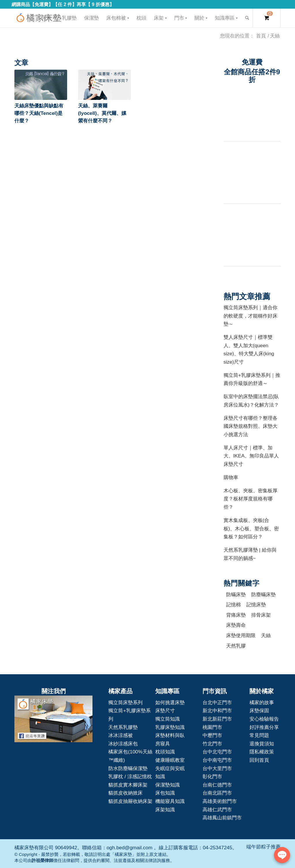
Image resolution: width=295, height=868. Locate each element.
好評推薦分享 (264, 727)
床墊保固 (259, 711)
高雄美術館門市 (220, 801)
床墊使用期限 (241, 635)
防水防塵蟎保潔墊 (128, 768)
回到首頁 (259, 760)
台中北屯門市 (217, 752)
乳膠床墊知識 (170, 727)
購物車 (231, 477)
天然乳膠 (236, 646)
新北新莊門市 (217, 719)
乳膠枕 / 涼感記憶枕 (130, 776)
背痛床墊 (236, 615)
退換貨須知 (262, 744)
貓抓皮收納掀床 (125, 793)
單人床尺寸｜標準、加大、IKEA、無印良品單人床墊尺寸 (251, 456)
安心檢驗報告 (264, 719)
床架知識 (165, 810)
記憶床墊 (256, 605)
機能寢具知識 (170, 801)
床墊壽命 (236, 625)
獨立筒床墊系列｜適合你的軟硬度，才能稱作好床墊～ (250, 316)
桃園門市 (212, 727)
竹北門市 (212, 744)
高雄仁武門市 (217, 810)
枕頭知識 (165, 752)
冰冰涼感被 (121, 735)
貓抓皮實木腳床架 (128, 785)
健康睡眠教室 (170, 760)
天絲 (266, 635)
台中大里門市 (217, 768)
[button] (41, 85)
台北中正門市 (217, 702)
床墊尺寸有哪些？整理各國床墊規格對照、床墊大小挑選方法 (250, 426)
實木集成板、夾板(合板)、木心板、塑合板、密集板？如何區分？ (251, 528)
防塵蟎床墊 (263, 595)
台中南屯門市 (217, 760)
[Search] (247, 18)
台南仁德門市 (217, 785)
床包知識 (165, 793)
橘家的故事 (262, 702)
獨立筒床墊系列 (125, 702)
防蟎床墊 (236, 595)
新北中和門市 (217, 711)
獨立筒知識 (168, 719)
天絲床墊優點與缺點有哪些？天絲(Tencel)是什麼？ (39, 113)
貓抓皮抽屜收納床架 (130, 801)
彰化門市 (212, 776)
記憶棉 (233, 605)
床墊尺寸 (165, 711)
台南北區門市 (217, 793)
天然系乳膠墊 (123, 727)
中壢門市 (212, 735)
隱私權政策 (262, 752)
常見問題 (259, 735)
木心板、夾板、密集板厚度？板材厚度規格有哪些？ (250, 499)
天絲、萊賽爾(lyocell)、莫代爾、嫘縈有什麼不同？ (102, 113)
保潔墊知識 (168, 785)
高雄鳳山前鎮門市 (222, 818)
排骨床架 (261, 615)
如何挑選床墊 (170, 702)
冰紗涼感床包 (123, 744)
